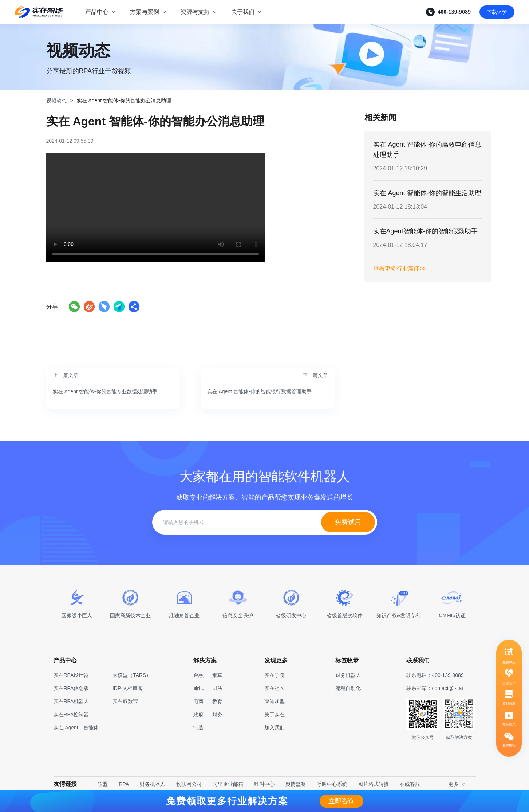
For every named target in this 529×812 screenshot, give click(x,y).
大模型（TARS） (132, 675)
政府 (198, 714)
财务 (217, 714)
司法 (217, 688)
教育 (217, 701)
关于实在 (275, 714)
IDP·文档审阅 (128, 688)
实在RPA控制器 (71, 714)
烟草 (217, 675)
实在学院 (275, 675)
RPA (124, 784)
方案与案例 (145, 12)
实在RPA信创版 (71, 688)
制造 (198, 728)
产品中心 (97, 12)
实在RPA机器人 (71, 701)
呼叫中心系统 (332, 784)
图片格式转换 (374, 784)
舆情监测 (296, 784)
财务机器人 (153, 784)
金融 (198, 675)
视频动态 (56, 100)
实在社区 (275, 688)
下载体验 (497, 12)
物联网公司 (189, 784)
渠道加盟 (275, 701)
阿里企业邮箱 (228, 784)
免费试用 (348, 522)
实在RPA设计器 (71, 675)
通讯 (198, 688)
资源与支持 (195, 12)
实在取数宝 (125, 701)
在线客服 (410, 784)
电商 (198, 701)
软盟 (103, 784)
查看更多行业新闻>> (400, 269)
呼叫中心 (264, 784)
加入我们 (275, 728)
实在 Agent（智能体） (79, 728)
